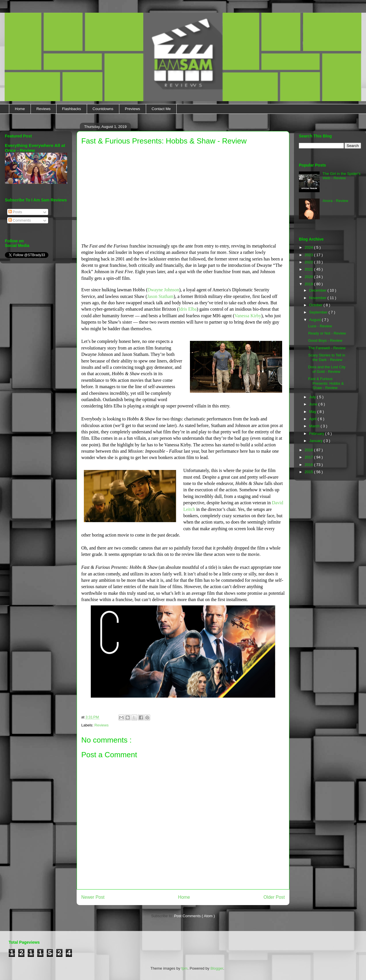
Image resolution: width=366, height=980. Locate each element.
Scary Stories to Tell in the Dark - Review (327, 357)
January (316, 441)
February (317, 434)
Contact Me (161, 109)
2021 (309, 269)
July (313, 397)
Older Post (274, 897)
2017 (309, 457)
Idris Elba (188, 309)
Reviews (43, 109)
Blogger (217, 968)
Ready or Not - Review (327, 333)
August (316, 320)
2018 (309, 450)
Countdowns (103, 109)
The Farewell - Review (327, 348)
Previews (132, 109)
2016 (309, 465)
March (315, 426)
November (318, 298)
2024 (309, 247)
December (318, 290)
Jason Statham (160, 296)
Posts (15, 212)
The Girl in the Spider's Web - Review (342, 176)
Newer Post (93, 897)
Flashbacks (71, 109)
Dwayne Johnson (163, 290)
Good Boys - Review (325, 340)
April (314, 419)
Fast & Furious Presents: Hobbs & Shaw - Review (326, 383)
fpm (184, 968)
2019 (309, 284)
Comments (20, 220)
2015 (309, 472)
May (313, 412)
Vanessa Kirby (248, 316)
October (316, 305)
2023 (309, 255)
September (319, 312)
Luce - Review (320, 326)
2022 (309, 262)
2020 (309, 277)
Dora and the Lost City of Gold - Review (327, 369)
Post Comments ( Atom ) (195, 916)
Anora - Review (335, 201)
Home (20, 109)
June (314, 404)
